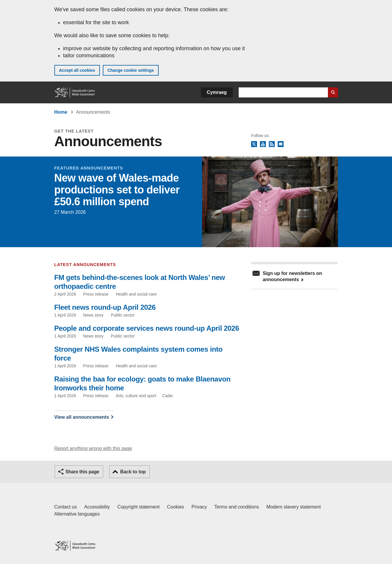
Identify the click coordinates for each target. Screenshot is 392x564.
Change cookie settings (131, 70)
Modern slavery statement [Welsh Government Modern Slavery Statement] (294, 507)
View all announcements (82, 417)
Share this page (82, 472)
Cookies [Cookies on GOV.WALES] (175, 507)
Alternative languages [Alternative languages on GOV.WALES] (77, 514)
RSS (272, 144)
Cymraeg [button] (217, 92)
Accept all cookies (77, 70)
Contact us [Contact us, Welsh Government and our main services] (66, 507)
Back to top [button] (133, 472)
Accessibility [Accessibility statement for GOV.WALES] (97, 507)
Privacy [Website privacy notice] (199, 507)
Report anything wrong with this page (93, 448)
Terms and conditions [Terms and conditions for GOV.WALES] (237, 507)
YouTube (263, 144)
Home (61, 112)
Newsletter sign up (281, 144)
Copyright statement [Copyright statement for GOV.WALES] (138, 507)
